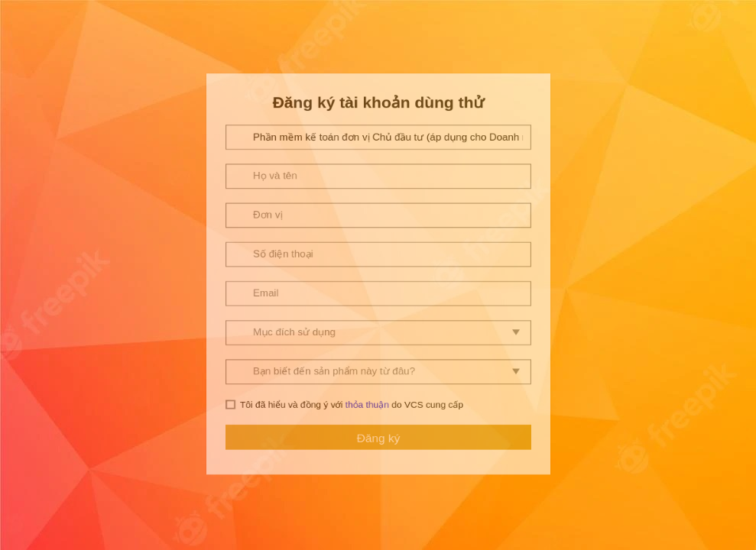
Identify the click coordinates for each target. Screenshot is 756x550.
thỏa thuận (367, 484)
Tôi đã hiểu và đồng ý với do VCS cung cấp (351, 484)
